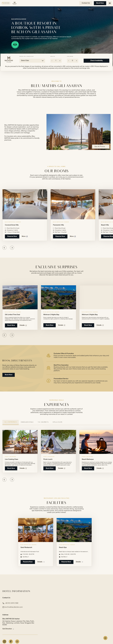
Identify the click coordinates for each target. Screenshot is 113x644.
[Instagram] (4, 642)
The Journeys (43, 422)
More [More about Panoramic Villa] (73, 236)
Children (70, 56)
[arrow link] (13, 629)
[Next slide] (12, 248)
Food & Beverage (27, 422)
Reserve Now (12, 236)
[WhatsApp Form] (105, 638)
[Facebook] (11, 642)
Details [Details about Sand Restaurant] (41, 562)
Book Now (100, 3)
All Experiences (11, 422)
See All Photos (101, 147)
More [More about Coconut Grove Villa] (25, 236)
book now (11, 468)
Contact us (86, 3)
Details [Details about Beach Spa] (79, 562)
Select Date (32, 61)
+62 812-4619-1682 (10, 603)
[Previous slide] (4, 248)
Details (23, 325)
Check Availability (96, 61)
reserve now (28, 562)
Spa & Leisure (58, 422)
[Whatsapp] (17, 642)
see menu (26, 557)
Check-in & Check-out (27, 56)
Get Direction (8, 629)
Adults (53, 56)
